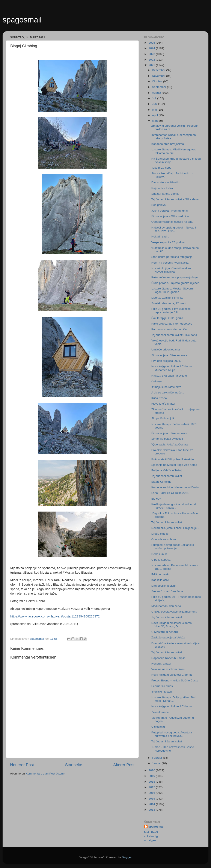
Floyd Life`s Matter (163, 404)
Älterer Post (124, 765)
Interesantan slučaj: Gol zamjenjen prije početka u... (174, 137)
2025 (152, 43)
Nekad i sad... (160, 237)
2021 (152, 65)
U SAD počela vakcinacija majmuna (174, 612)
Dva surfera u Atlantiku (166, 182)
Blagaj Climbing (161, 482)
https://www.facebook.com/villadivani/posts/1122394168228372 (55, 616)
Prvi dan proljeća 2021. (166, 361)
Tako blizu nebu (161, 168)
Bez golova (159, 205)
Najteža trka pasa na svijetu (169, 376)
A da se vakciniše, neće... (168, 392)
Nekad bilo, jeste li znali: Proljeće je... (175, 528)
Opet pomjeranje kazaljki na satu (172, 222)
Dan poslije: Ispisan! (164, 586)
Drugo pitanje (160, 534)
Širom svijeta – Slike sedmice (170, 216)
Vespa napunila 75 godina (168, 242)
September (160, 87)
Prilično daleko (161, 574)
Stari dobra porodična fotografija (172, 257)
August (157, 93)
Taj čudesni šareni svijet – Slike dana (175, 199)
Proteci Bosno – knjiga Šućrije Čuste (175, 680)
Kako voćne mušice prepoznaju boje (175, 277)
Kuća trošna (159, 398)
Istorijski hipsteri (162, 692)
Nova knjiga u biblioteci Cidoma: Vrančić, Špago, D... (172, 625)
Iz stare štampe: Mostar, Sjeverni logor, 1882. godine (173, 290)
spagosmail (22, 20)
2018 (152, 782)
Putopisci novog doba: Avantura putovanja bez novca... (172, 734)
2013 (152, 810)
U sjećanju (158, 727)
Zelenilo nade (160, 712)
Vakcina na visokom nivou (168, 669)
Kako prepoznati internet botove (172, 324)
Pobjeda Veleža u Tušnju (167, 470)
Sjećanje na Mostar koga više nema (174, 465)
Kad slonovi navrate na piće (169, 329)
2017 (152, 787)
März (156, 121)
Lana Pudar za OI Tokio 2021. (170, 493)
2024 (152, 48)
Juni (155, 104)
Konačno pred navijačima (168, 144)
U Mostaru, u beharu (165, 632)
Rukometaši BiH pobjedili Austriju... (174, 459)
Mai (155, 110)
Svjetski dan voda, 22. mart (169, 303)
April (155, 115)
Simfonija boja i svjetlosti (167, 439)
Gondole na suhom (164, 539)
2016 (152, 793)
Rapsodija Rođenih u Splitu (169, 658)
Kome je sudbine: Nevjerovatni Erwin (175, 487)
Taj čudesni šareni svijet (167, 476)
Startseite (74, 765)
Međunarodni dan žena (166, 606)
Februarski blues (162, 686)
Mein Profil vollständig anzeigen (151, 836)
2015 (152, 799)
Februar (157, 758)
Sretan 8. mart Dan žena (167, 591)
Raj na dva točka (162, 188)
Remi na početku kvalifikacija (170, 263)
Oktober (158, 81)
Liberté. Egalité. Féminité (167, 298)
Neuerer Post (22, 765)
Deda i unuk (159, 554)
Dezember (159, 70)
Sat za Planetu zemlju (165, 194)
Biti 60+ (156, 499)
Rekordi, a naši (161, 664)
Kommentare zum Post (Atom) (45, 774)
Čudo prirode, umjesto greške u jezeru (176, 283)
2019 (152, 776)
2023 (152, 54)
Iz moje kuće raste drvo (166, 387)
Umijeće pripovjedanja (166, 349)
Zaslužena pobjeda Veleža (168, 637)
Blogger (127, 857)
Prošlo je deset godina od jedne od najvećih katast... (174, 506)
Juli (155, 98)
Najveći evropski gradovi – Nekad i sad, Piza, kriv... (174, 229)
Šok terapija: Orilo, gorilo (167, 318)
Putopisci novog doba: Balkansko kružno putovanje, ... (173, 547)
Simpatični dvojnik (163, 418)
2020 (152, 770)
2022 (152, 60)
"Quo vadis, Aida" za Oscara (170, 444)
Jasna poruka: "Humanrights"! (170, 211)
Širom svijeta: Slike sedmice (169, 355)
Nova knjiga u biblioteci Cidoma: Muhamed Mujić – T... (172, 368)
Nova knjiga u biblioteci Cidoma (172, 675)
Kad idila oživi (160, 580)
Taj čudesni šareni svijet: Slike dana (174, 335)
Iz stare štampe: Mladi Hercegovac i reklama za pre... (174, 151)
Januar (157, 763)
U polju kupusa (161, 560)
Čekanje (157, 381)
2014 (152, 804)
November (159, 76)
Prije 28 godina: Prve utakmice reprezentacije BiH (171, 311)
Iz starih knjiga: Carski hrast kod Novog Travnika (172, 270)
